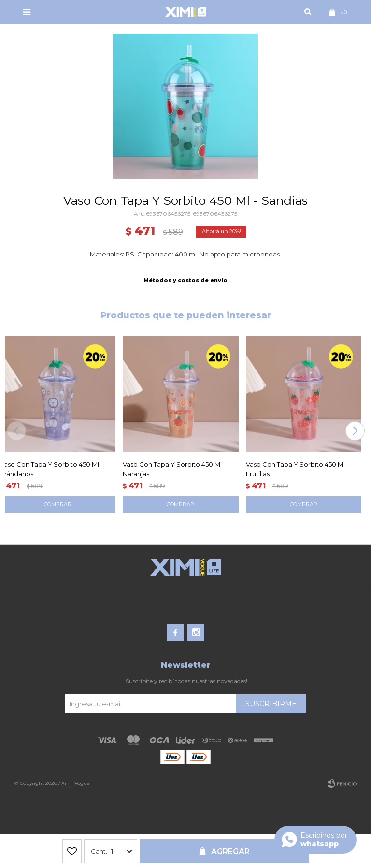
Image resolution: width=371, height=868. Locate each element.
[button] (355, 431)
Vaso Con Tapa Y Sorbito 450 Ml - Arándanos (51, 469)
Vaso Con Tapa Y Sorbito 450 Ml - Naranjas (174, 469)
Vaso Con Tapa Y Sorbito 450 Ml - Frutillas (297, 469)
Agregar (230, 851)
